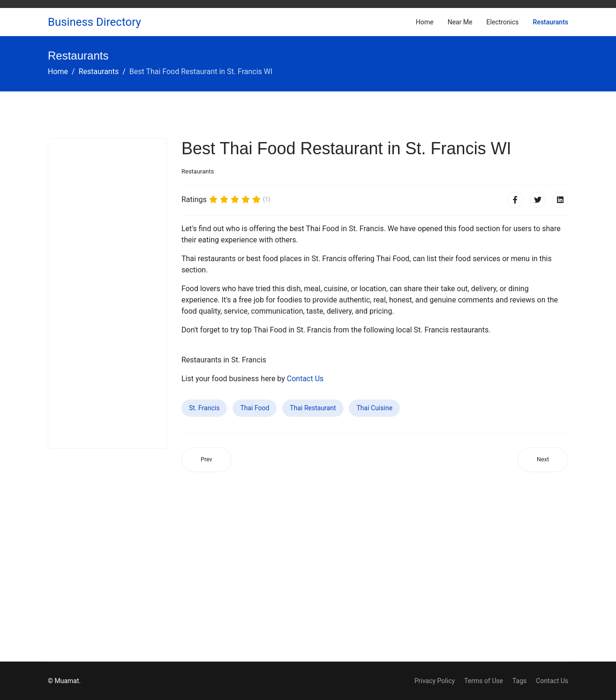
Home (425, 22)
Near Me (460, 22)
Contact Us (305, 379)
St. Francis (204, 408)
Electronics (503, 22)
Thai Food (255, 408)
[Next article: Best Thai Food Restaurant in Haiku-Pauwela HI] (543, 460)
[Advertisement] (108, 294)
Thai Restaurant (313, 408)
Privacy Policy (435, 681)
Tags (519, 681)
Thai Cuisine (374, 408)
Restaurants (551, 22)
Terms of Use (484, 681)
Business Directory (94, 22)
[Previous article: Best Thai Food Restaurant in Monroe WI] (207, 460)
